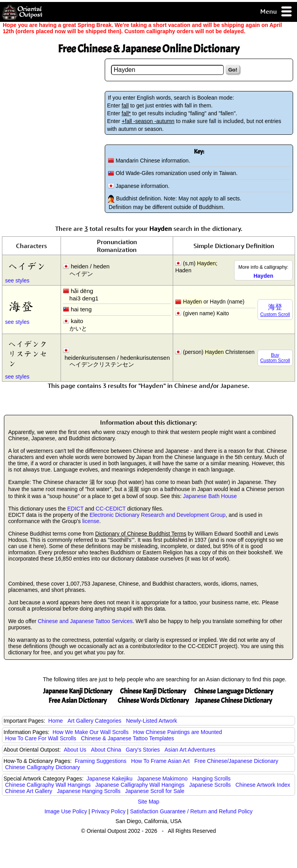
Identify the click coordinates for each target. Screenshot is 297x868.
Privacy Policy (108, 811)
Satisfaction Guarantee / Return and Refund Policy (191, 811)
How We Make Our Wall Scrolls (90, 732)
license (91, 521)
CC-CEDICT (111, 509)
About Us (75, 750)
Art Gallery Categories (95, 721)
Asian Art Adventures (190, 750)
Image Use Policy (66, 811)
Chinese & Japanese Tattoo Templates (127, 738)
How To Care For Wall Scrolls (41, 738)
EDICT (75, 509)
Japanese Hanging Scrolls (89, 791)
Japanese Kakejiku (110, 779)
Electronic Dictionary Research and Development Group (157, 515)
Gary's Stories (143, 750)
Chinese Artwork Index (263, 785)
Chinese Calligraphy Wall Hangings (48, 785)
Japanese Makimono (162, 779)
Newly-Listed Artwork (151, 721)
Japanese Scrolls (210, 785)
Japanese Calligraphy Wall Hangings (140, 785)
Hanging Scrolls (211, 779)
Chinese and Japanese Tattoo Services (85, 621)
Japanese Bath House (210, 496)
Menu (276, 12)
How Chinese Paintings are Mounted (178, 732)
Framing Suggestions (100, 761)
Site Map (148, 802)
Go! (233, 70)
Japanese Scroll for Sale (155, 791)
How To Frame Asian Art (160, 761)
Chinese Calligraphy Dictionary (42, 767)
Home (56, 721)
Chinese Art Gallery (29, 791)
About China (106, 750)
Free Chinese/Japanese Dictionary (236, 761)
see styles (17, 280)
